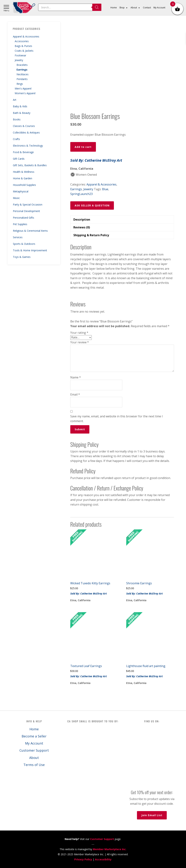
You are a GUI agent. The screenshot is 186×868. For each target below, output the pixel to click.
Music (16, 198)
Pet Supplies (20, 224)
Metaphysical (21, 191)
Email (75, 394)
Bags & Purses (23, 46)
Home (34, 729)
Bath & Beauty (22, 113)
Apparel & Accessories (26, 36)
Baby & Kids (20, 106)
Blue (105, 189)
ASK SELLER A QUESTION (92, 205)
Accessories (22, 41)
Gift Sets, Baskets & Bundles (30, 165)
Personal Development (26, 211)
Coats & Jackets (24, 51)
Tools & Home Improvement (30, 250)
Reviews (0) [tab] (82, 227)
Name (76, 377)
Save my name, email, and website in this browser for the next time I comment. (117, 419)
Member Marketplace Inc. (110, 849)
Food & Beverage (23, 152)
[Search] (97, 7)
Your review (80, 342)
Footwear (20, 55)
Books (17, 119)
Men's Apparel (23, 88)
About (34, 758)
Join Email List (152, 815)
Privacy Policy (83, 859)
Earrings (22, 70)
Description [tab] (82, 220)
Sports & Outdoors (24, 244)
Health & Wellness (24, 172)
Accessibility (103, 859)
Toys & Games (22, 257)
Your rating (79, 333)
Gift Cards (19, 159)
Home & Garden (23, 178)
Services (18, 237)
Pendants (22, 79)
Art (15, 100)
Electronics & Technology (28, 146)
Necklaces (23, 74)
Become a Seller (34, 736)
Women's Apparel (25, 93)
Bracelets (22, 65)
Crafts (16, 139)
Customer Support (34, 750)
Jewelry (19, 60)
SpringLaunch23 (81, 194)
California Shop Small (24, 8)
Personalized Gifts (24, 218)
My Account (34, 743)
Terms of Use (34, 765)
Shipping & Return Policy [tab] (91, 235)
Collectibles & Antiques (26, 132)
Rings (20, 84)
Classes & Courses (24, 126)
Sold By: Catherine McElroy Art (96, 160)
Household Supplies (24, 185)
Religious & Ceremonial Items (30, 231)
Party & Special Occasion (28, 204)
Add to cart (83, 147)
